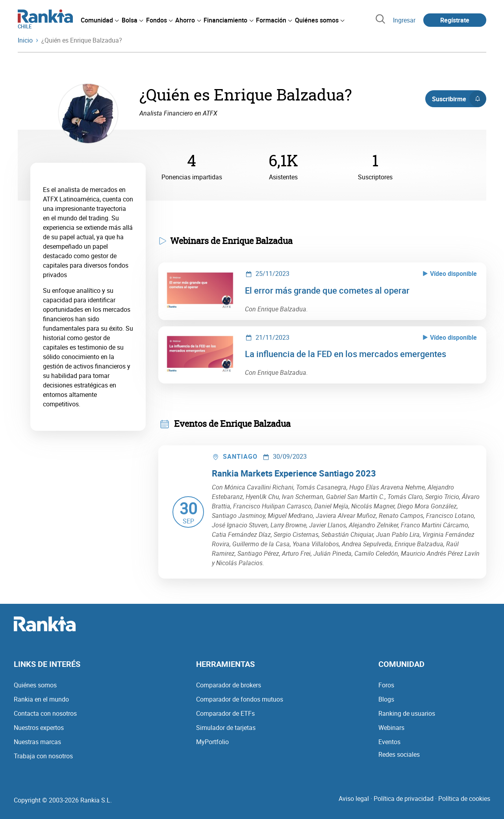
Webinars (391, 728)
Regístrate (455, 20)
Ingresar (404, 20)
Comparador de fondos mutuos (240, 699)
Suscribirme (459, 99)
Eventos (389, 742)
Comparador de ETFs (225, 713)
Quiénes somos (35, 685)
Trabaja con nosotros (43, 756)
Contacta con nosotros (45, 713)
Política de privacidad (404, 799)
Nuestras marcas (37, 742)
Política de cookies (464, 799)
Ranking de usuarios (407, 713)
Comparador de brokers (229, 685)
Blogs (386, 699)
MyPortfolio (212, 742)
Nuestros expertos (39, 728)
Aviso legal (354, 799)
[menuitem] (100, 20)
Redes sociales (399, 754)
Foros (386, 685)
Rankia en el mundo (41, 699)
